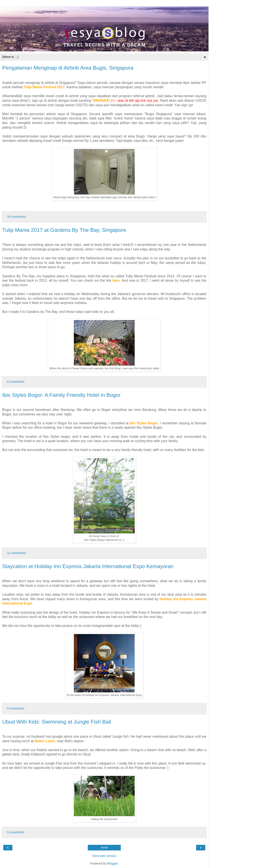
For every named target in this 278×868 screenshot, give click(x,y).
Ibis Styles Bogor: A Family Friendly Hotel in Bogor (61, 395)
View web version (104, 856)
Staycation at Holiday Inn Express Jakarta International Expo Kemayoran (88, 566)
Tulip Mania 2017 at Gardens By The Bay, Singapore (64, 230)
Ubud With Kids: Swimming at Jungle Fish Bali (57, 722)
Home (104, 848)
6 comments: (16, 832)
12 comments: (17, 553)
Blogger (113, 863)
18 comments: (17, 217)
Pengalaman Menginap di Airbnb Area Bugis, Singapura (68, 68)
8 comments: (16, 382)
